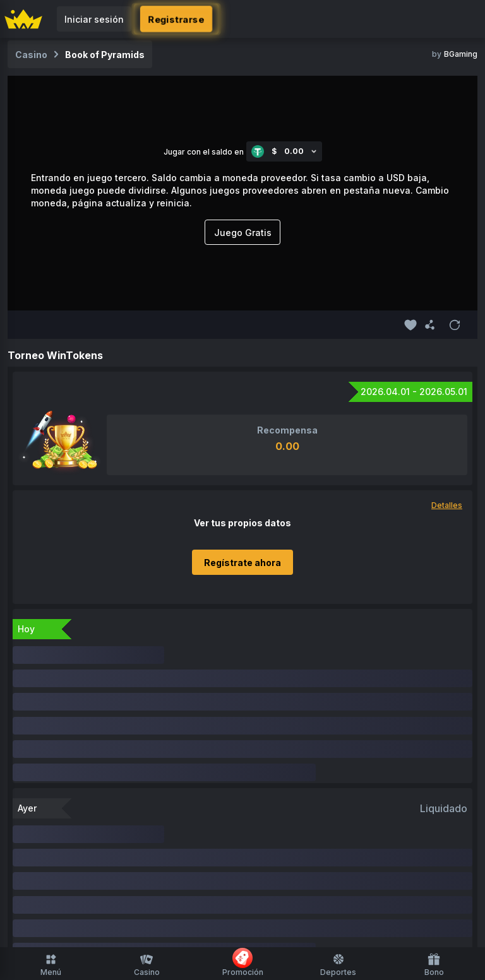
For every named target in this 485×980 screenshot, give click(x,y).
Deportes (338, 965)
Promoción (243, 962)
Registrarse (177, 19)
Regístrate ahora (242, 563)
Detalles (447, 505)
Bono (434, 965)
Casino (147, 965)
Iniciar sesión (94, 19)
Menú (51, 965)
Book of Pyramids (105, 55)
